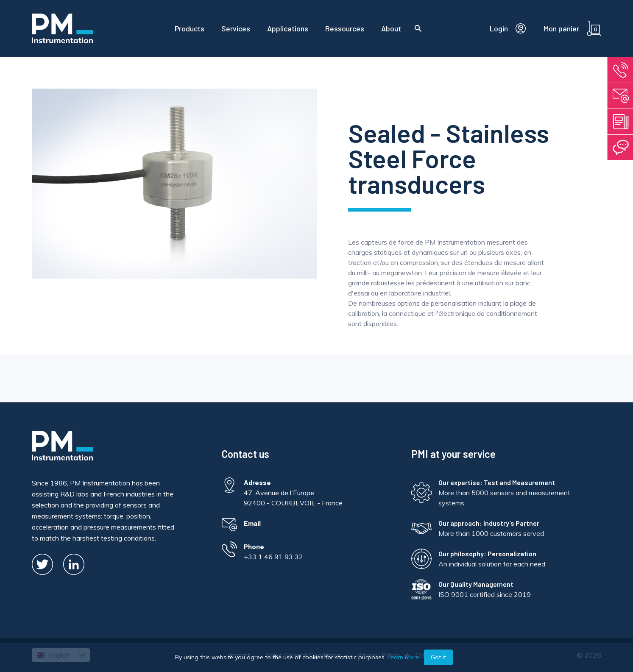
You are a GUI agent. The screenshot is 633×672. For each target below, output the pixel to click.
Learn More (403, 657)
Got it (438, 657)
